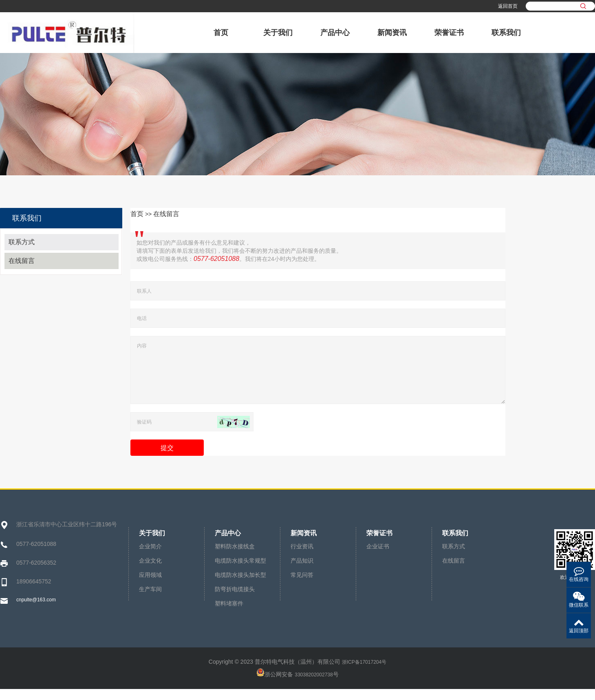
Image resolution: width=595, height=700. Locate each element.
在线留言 (22, 261)
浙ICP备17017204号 (364, 673)
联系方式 (22, 242)
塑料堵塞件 (229, 614)
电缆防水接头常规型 (240, 572)
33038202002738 (314, 686)
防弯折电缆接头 (235, 600)
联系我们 (506, 33)
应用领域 (150, 586)
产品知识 (302, 572)
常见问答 (302, 586)
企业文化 (150, 572)
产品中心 (335, 33)
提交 (167, 459)
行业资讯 (302, 557)
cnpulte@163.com (36, 611)
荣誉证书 (449, 33)
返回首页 (508, 6)
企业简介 (150, 557)
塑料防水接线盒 (235, 557)
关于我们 (278, 33)
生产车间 (150, 600)
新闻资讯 (392, 33)
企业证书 (378, 557)
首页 (221, 33)
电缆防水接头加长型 (240, 586)
